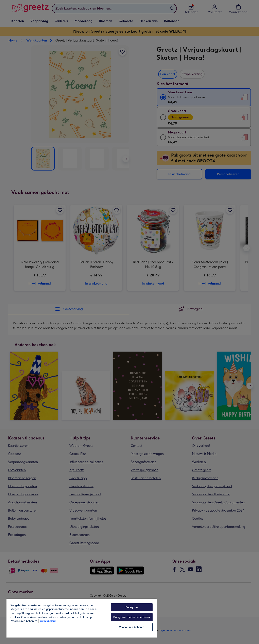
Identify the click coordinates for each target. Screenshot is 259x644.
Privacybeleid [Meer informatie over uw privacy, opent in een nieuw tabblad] (47, 621)
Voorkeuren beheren (132, 627)
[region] (82, 618)
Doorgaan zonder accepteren (132, 617)
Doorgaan (132, 607)
